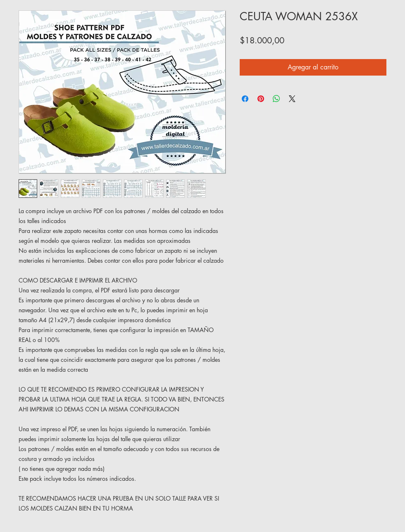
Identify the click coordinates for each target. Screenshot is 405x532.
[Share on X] (292, 99)
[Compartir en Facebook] (245, 99)
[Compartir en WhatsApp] (276, 99)
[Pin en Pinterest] (261, 99)
